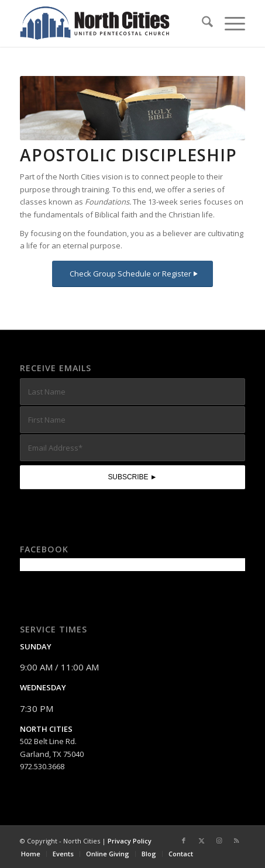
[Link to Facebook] (184, 841)
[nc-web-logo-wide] (110, 23)
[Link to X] (201, 841)
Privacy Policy (130, 841)
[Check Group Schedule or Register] (132, 274)
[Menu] (229, 23)
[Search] (202, 23)
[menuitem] (202, 23)
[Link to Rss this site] (236, 841)
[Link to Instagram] (219, 841)
